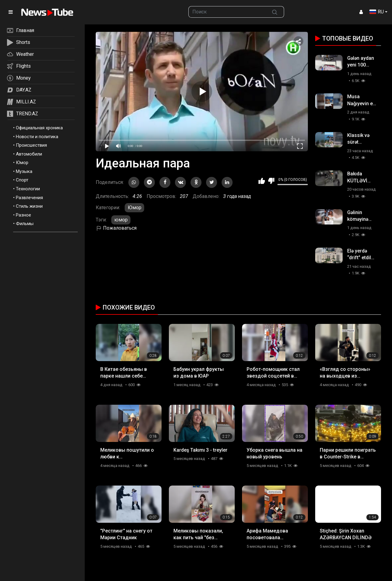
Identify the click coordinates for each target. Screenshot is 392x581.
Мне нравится (262, 181)
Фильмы (25, 224)
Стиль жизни (29, 206)
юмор (121, 220)
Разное (23, 215)
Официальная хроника (39, 128)
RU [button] (377, 12)
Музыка (24, 171)
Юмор (22, 163)
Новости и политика (37, 137)
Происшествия (31, 145)
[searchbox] (227, 12)
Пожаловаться (116, 228)
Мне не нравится (271, 181)
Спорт (22, 180)
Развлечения (29, 198)
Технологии (28, 189)
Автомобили (29, 154)
